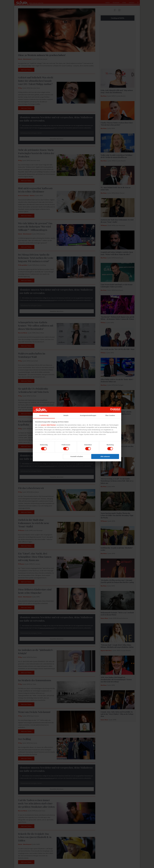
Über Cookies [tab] (110, 415)
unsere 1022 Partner (48, 425)
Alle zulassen (105, 457)
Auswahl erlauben (77, 457)
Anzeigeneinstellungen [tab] (88, 415)
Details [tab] (66, 415)
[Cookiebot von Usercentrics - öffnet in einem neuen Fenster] (112, 410)
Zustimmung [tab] (44, 415)
